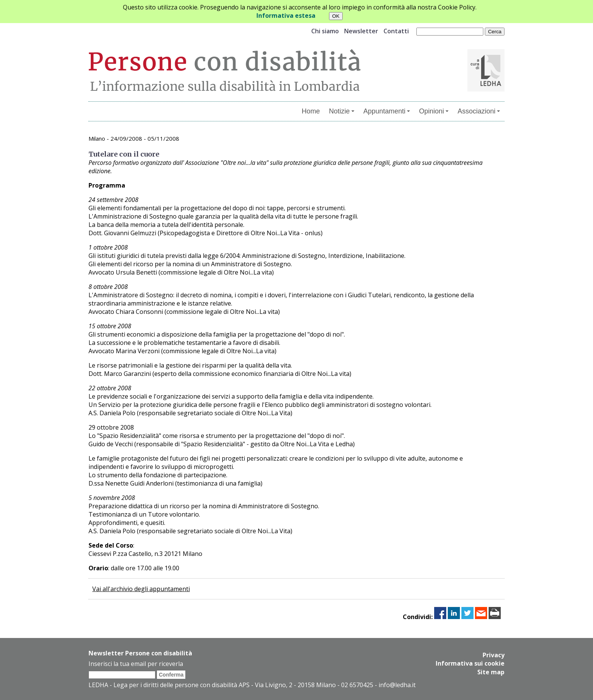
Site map (491, 672)
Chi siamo (325, 31)
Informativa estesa (286, 16)
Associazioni (479, 111)
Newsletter (361, 31)
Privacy (494, 655)
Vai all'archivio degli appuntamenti (141, 589)
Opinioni (434, 111)
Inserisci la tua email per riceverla (136, 664)
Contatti (396, 31)
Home (311, 111)
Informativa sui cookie (470, 663)
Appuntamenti (387, 111)
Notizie (342, 111)
